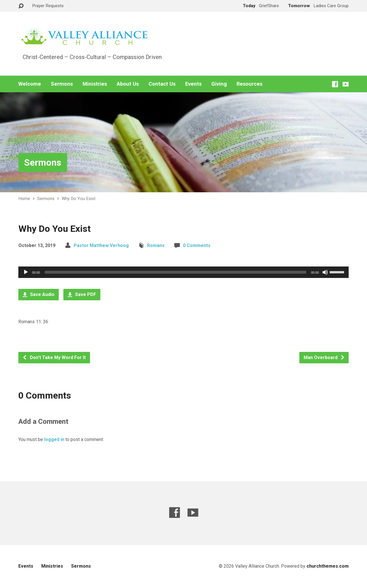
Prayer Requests (48, 6)
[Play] (26, 272)
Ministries (95, 84)
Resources (249, 84)
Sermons (62, 84)
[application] (183, 272)
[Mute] (325, 272)
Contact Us (162, 84)
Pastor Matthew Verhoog (101, 245)
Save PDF (82, 294)
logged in (54, 439)
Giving (219, 84)
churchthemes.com (328, 566)
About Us (128, 84)
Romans (156, 245)
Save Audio (39, 294)
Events (193, 84)
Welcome (30, 84)
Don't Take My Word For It (54, 357)
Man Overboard (324, 357)
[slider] (176, 272)
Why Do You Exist (79, 199)
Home (24, 199)
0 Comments (197, 245)
